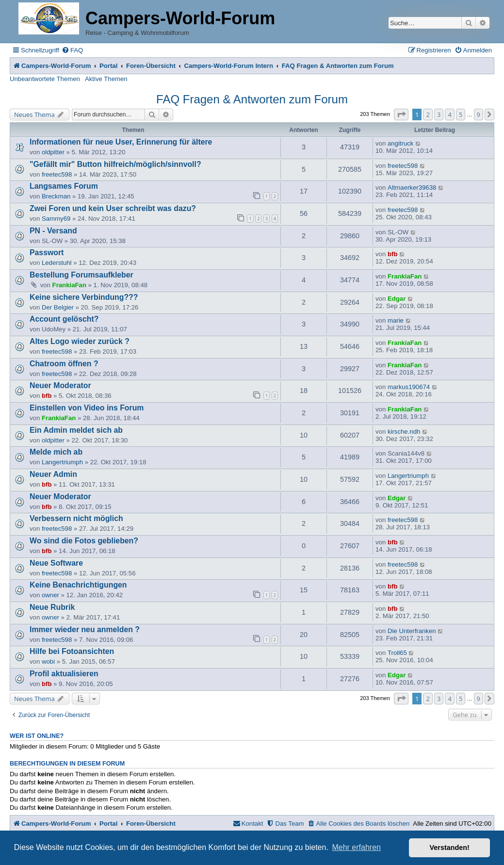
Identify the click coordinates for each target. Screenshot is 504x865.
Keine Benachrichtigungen (78, 585)
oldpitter (53, 152)
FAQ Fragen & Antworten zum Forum (252, 99)
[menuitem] (72, 50)
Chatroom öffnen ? (64, 364)
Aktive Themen (106, 79)
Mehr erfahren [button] (356, 847)
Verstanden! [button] (450, 848)
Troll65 (397, 653)
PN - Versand (53, 231)
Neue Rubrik (52, 607)
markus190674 (409, 387)
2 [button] (428, 114)
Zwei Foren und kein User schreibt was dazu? (113, 208)
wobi (48, 661)
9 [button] (479, 114)
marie (396, 320)
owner (50, 595)
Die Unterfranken (412, 631)
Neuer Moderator (60, 385)
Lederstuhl (57, 263)
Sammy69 (56, 219)
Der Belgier (58, 307)
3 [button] (439, 114)
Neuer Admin (53, 474)
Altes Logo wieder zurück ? (80, 341)
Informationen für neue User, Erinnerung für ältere (121, 142)
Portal (108, 66)
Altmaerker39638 (412, 188)
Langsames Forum (64, 186)
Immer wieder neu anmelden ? (85, 629)
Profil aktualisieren (64, 674)
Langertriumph (62, 462)
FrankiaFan (69, 285)
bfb (393, 254)
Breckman (56, 196)
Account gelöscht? (64, 319)
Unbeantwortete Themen (45, 79)
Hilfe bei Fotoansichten (72, 651)
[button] (401, 114)
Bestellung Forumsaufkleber (81, 275)
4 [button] (449, 114)
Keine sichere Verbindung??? (84, 297)
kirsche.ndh (404, 432)
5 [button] (461, 114)
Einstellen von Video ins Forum (87, 408)
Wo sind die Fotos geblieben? (84, 541)
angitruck (401, 143)
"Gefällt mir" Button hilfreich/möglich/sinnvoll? (115, 164)
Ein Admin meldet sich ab (76, 430)
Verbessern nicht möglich (76, 518)
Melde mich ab (56, 452)
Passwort (47, 253)
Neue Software (56, 563)
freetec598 (57, 174)
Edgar (397, 299)
